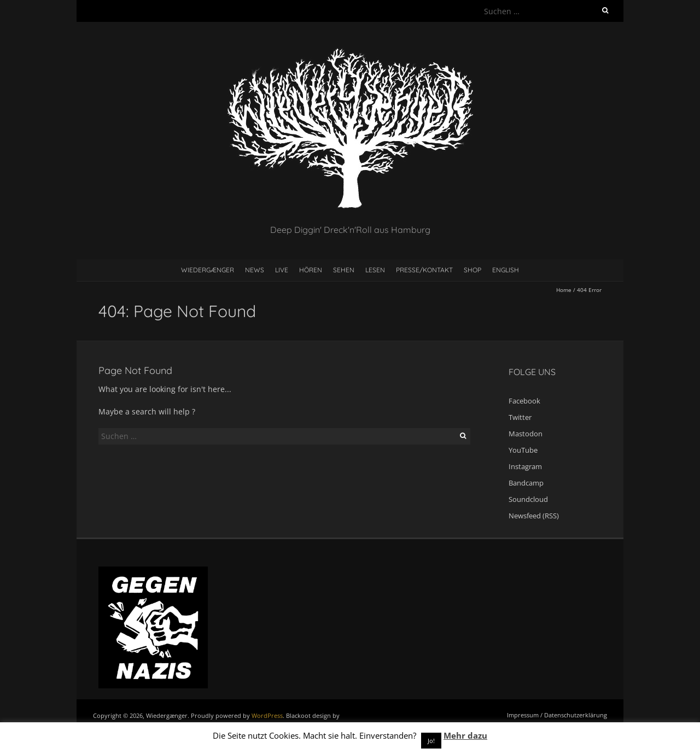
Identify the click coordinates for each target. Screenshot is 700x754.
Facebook (524, 401)
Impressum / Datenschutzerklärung (557, 715)
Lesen (375, 270)
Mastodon (526, 434)
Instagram (525, 466)
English (506, 270)
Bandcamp (526, 483)
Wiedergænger (208, 270)
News (255, 270)
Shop (472, 270)
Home (564, 290)
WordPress (267, 715)
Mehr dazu (465, 735)
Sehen (344, 270)
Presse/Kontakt (424, 270)
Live (282, 270)
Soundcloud (528, 499)
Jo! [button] (431, 741)
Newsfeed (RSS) (534, 516)
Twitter (520, 417)
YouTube (523, 450)
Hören (311, 270)
